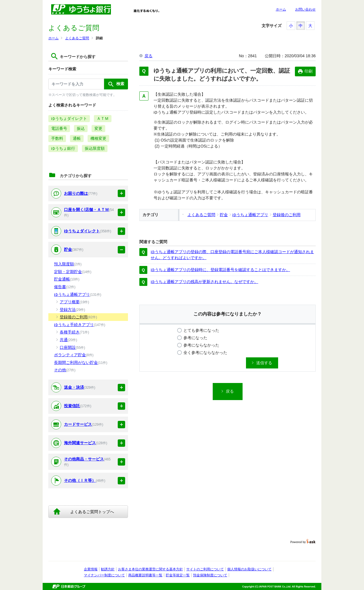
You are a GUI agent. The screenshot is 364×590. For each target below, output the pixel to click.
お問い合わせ (305, 9)
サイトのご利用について (205, 569)
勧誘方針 (108, 569)
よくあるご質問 (77, 38)
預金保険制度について (210, 575)
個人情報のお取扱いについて (249, 569)
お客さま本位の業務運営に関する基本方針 (150, 569)
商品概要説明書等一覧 (145, 575)
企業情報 (91, 569)
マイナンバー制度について (104, 575)
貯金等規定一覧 (178, 575)
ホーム (281, 9)
